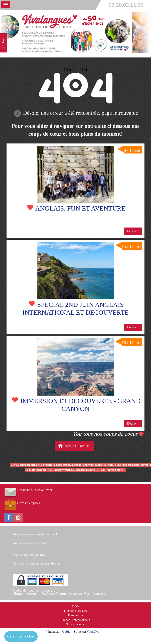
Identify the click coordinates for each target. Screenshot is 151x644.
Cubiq (66, 632)
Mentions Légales (75, 611)
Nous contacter (75, 624)
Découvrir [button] (133, 231)
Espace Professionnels (75, 620)
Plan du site (75, 615)
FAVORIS (3, 43)
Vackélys (93, 632)
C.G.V (76, 607)
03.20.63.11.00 (126, 5)
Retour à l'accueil (74, 446)
